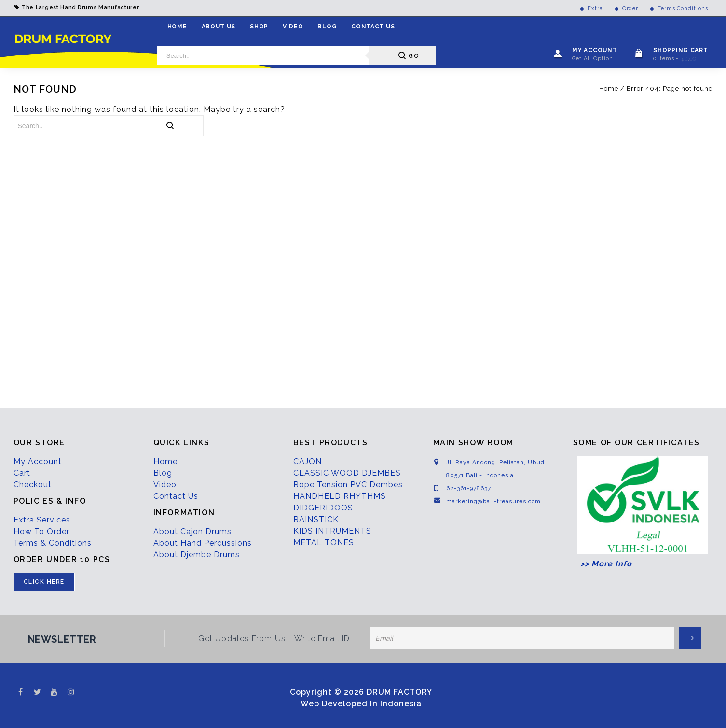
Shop (259, 27)
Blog (327, 27)
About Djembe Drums (197, 555)
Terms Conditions (683, 8)
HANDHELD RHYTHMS (340, 496)
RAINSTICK (316, 519)
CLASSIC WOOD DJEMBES (347, 473)
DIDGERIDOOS (323, 508)
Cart (22, 473)
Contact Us (373, 27)
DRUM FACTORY (399, 692)
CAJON (308, 461)
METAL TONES (324, 543)
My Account (38, 461)
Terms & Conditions (53, 543)
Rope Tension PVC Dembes (348, 485)
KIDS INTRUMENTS (332, 531)
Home (177, 27)
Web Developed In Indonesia (361, 704)
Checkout (33, 485)
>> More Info (603, 564)
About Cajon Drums (192, 531)
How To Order (41, 531)
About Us (219, 27)
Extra (595, 8)
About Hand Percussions (203, 543)
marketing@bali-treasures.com (493, 501)
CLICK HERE (44, 582)
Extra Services (42, 520)
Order (630, 8)
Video (293, 27)
